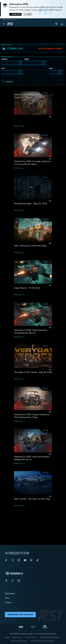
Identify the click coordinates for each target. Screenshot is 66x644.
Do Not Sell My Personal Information (43, 641)
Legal (7, 637)
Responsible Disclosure (19, 641)
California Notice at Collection (49, 637)
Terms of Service (30, 637)
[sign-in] (62, 24)
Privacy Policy (17, 637)
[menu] (4, 24)
